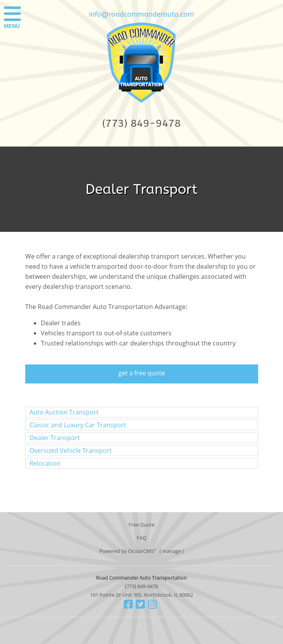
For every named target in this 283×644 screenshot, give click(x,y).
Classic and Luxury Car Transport (78, 425)
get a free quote (142, 373)
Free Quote (141, 525)
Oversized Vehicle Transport (71, 451)
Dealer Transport (55, 438)
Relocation (45, 463)
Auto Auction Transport (64, 412)
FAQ (141, 538)
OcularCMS (142, 551)
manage (172, 551)
